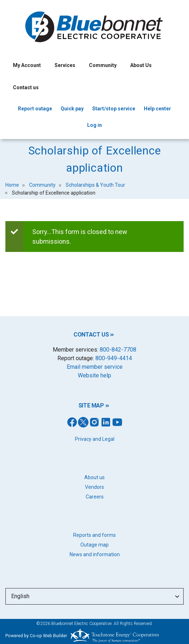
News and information (95, 554)
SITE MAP (91, 406)
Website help (94, 375)
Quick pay (72, 109)
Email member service (95, 367)
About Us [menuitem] (141, 65)
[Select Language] (94, 596)
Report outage (35, 109)
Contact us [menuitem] (26, 87)
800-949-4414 (114, 358)
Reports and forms (94, 535)
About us (94, 477)
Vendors (94, 487)
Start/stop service (114, 109)
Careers (95, 497)
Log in (94, 125)
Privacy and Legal (95, 439)
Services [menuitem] (65, 65)
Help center (157, 109)
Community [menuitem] (103, 65)
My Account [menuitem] (27, 65)
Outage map (94, 545)
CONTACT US (91, 335)
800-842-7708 (118, 350)
